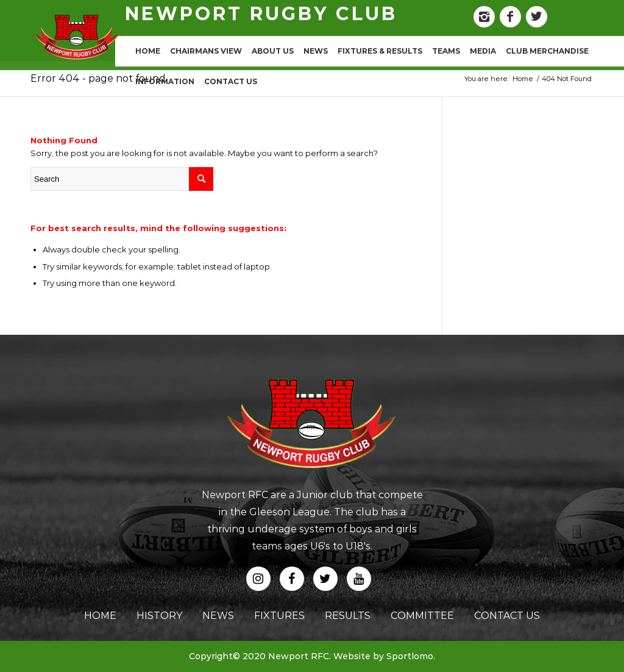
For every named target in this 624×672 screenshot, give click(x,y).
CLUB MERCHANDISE (547, 51)
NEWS (316, 51)
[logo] (77, 37)
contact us (507, 616)
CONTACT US (231, 81)
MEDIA (483, 51)
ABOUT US (273, 51)
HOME (148, 51)
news (218, 616)
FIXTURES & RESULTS (380, 51)
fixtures (279, 616)
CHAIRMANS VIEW (206, 51)
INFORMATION (165, 81)
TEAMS (446, 51)
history (159, 616)
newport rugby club (261, 14)
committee (422, 616)
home (100, 616)
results (348, 616)
